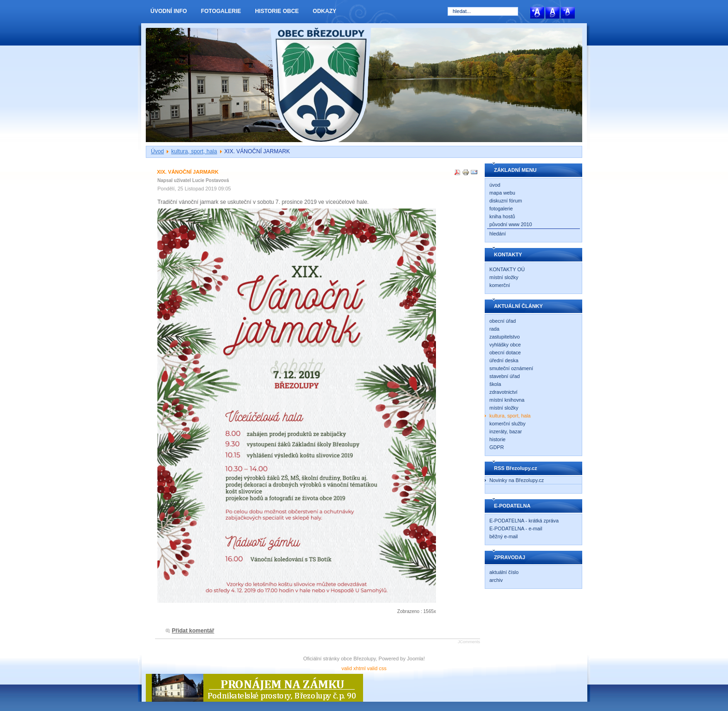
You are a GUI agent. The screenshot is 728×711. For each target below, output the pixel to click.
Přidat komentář (193, 631)
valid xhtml (353, 668)
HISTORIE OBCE (277, 11)
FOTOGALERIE (221, 11)
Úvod (157, 151)
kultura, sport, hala (194, 151)
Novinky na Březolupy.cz (517, 480)
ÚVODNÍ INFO (169, 11)
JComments (469, 642)
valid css (377, 668)
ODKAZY (325, 11)
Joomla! (416, 659)
